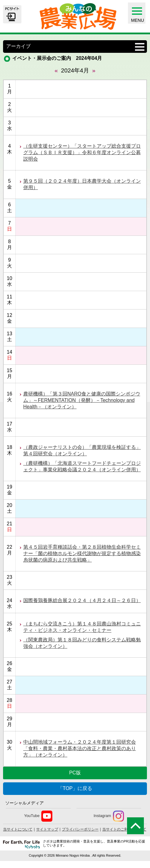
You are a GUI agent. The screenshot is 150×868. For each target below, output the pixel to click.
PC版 (75, 773)
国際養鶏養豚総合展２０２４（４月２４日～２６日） (82, 600)
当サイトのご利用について (124, 829)
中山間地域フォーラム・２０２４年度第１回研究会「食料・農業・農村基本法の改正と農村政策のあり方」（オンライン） (80, 748)
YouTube (38, 816)
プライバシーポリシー (80, 829)
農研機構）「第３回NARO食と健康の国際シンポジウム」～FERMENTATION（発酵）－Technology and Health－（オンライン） (82, 400)
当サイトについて (18, 829)
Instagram (109, 816)
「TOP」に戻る (75, 788)
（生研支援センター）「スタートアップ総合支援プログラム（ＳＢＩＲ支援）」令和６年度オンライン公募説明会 (82, 152)
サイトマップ (47, 829)
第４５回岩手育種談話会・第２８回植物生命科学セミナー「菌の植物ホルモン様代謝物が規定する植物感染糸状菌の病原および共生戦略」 (82, 553)
